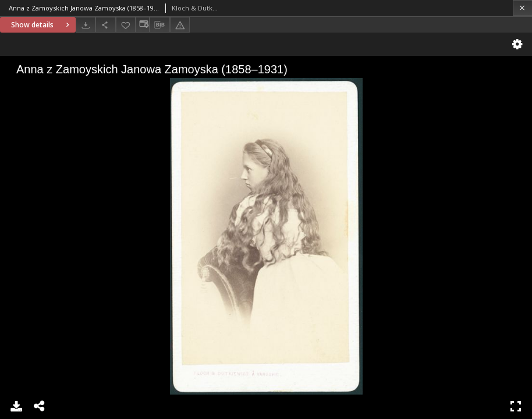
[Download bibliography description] (159, 25)
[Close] (522, 8)
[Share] (105, 25)
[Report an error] (180, 25)
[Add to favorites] (126, 25)
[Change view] (143, 25)
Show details (42, 25)
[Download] (86, 25)
